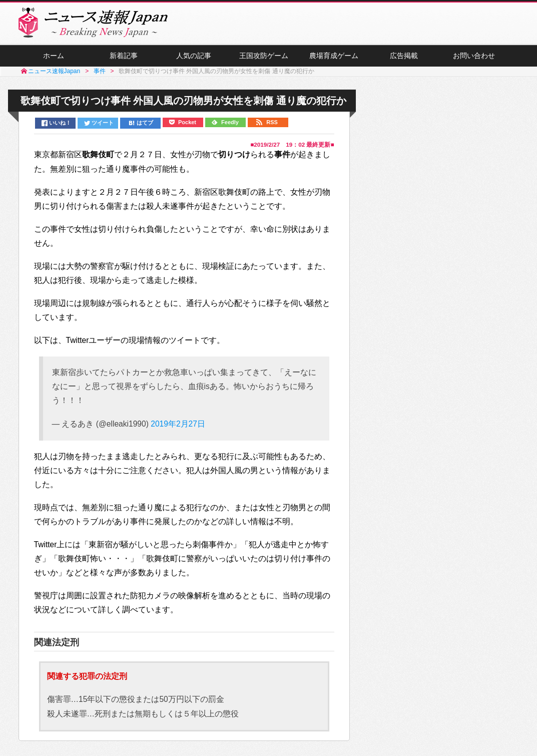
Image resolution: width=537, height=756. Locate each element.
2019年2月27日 (178, 424)
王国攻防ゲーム (264, 56)
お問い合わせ (474, 56)
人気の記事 (194, 56)
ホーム (54, 56)
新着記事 (124, 56)
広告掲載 (404, 56)
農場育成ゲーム (334, 56)
